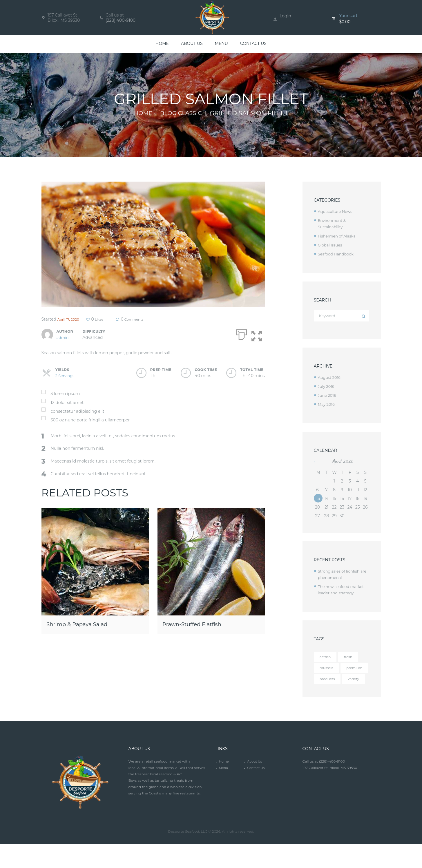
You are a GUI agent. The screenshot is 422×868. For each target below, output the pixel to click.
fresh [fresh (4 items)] (351, 657)
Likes (104, 319)
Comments (144, 319)
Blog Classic (182, 113)
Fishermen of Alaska (338, 236)
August (330, 378)
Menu (224, 793)
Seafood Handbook (337, 254)
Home (141, 113)
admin (63, 337)
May (327, 405)
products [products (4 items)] (329, 692)
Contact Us (257, 793)
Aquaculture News (337, 211)
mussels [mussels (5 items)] (328, 669)
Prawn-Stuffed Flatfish (201, 623)
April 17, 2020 (70, 319)
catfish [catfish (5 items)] (326, 657)
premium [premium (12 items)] (329, 681)
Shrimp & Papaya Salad (87, 623)
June (328, 396)
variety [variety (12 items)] (326, 704)
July (327, 387)
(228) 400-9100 (121, 20)
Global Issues (331, 245)
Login (285, 16)
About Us (255, 786)
